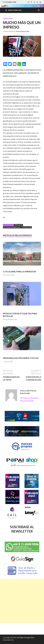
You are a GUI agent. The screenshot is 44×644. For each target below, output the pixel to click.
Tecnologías (8, 19)
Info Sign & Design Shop (25, 637)
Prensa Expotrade (23, 31)
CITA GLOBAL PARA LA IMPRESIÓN (19, 272)
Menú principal (15, 10)
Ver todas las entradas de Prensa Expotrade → (29, 399)
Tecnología (26, 227)
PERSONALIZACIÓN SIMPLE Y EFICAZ (21, 358)
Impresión (18, 225)
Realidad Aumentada (12, 227)
